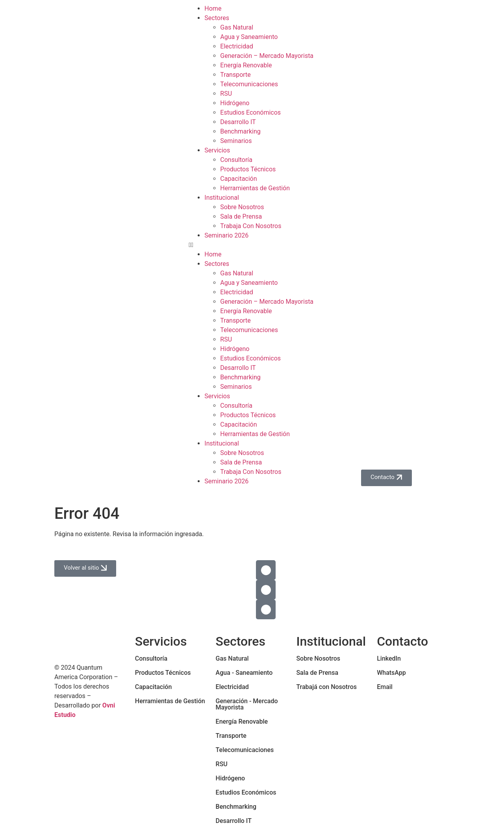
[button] (252, 245)
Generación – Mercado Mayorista (267, 56)
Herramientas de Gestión (255, 188)
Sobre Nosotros (242, 207)
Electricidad (236, 46)
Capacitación (238, 179)
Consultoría (236, 160)
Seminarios (236, 141)
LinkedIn (389, 658)
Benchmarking (240, 131)
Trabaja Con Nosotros (251, 226)
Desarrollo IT (238, 122)
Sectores (217, 18)
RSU (226, 94)
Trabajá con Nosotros (326, 687)
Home (213, 8)
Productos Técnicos (248, 169)
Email (385, 687)
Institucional (221, 198)
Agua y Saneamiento (249, 37)
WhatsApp (391, 673)
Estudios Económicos (250, 112)
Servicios (217, 150)
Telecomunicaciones (249, 84)
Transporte (235, 75)
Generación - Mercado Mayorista (247, 704)
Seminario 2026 (226, 235)
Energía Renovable (246, 65)
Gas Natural (237, 27)
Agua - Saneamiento (244, 673)
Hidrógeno (235, 103)
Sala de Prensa (241, 216)
